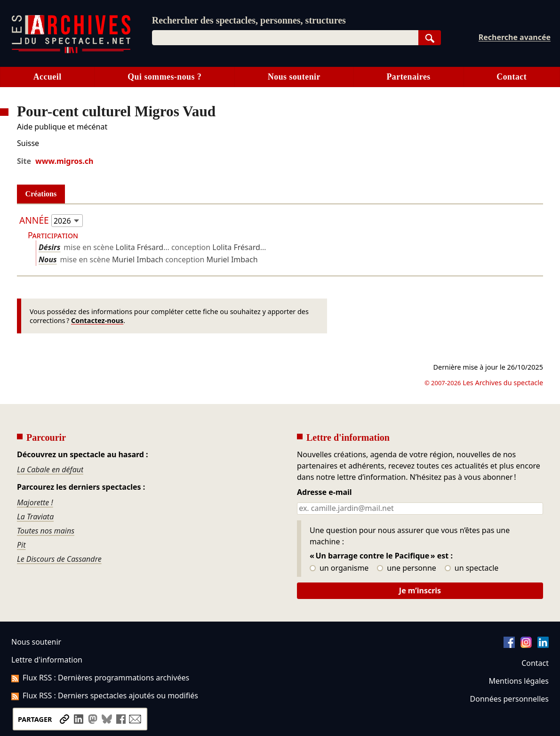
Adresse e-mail (324, 493)
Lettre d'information (47, 660)
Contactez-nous (97, 320)
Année (34, 220)
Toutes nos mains (46, 531)
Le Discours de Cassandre (59, 559)
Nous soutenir (294, 77)
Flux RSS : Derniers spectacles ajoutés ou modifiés (105, 696)
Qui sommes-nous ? (164, 77)
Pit (21, 545)
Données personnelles (509, 699)
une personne (406, 568)
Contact (512, 77)
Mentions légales (519, 681)
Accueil (48, 77)
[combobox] (285, 38)
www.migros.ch (64, 161)
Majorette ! (35, 502)
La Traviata (35, 517)
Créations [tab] (41, 194)
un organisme (339, 568)
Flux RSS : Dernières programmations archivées (100, 678)
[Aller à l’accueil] (71, 51)
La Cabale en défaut (50, 469)
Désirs (49, 247)
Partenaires (408, 77)
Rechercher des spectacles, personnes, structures (249, 20)
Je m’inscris (420, 590)
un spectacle (472, 568)
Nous (48, 259)
